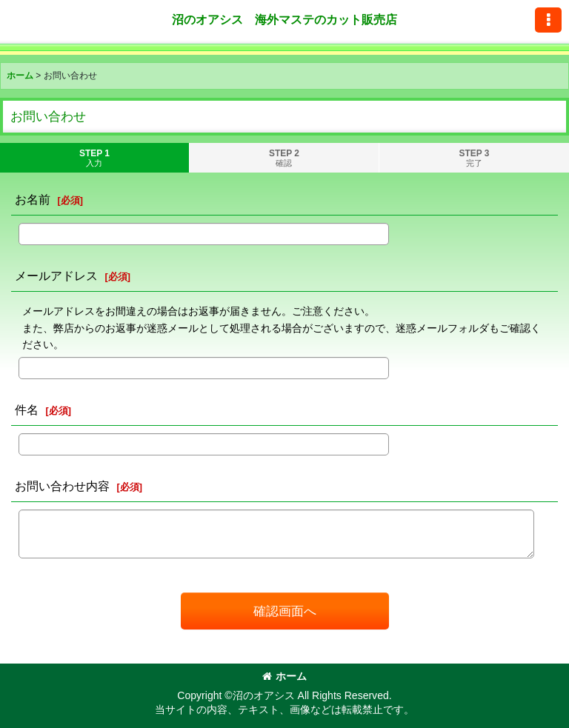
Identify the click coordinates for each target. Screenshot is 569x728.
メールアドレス (56, 275)
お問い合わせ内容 (62, 486)
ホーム (284, 676)
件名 (27, 410)
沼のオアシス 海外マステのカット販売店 (284, 19)
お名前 (33, 199)
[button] (548, 20)
